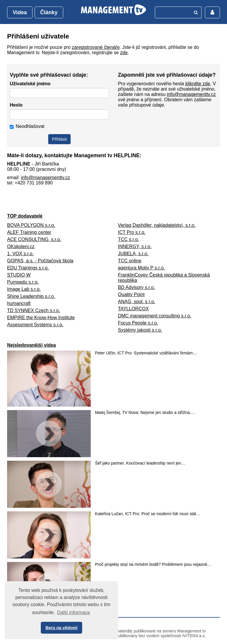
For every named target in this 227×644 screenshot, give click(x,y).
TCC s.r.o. (129, 239)
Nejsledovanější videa (31, 345)
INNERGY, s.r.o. (135, 246)
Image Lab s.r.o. (24, 289)
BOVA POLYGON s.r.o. (31, 225)
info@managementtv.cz (191, 94)
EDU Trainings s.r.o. (28, 268)
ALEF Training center (29, 232)
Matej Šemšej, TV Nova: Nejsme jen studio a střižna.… (145, 412)
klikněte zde (198, 84)
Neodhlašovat (27, 126)
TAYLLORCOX (133, 309)
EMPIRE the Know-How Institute (41, 318)
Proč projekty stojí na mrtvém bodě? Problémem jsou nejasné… (153, 564)
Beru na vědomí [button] (61, 628)
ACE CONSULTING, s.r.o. (34, 239)
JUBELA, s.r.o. (133, 254)
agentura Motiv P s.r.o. (141, 268)
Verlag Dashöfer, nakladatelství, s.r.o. (157, 225)
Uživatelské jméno (30, 84)
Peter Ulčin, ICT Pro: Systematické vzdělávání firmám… (146, 353)
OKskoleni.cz (21, 246)
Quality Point (131, 294)
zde (124, 53)
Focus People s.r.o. (138, 323)
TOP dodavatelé (25, 216)
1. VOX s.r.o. (20, 254)
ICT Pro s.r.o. (132, 232)
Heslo (16, 105)
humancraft (19, 303)
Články (49, 12)
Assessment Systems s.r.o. (35, 325)
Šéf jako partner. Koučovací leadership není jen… (140, 463)
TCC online (130, 261)
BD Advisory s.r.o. (136, 287)
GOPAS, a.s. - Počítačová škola (40, 261)
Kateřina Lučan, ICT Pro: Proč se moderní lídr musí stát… (148, 514)
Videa (20, 12)
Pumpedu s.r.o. (23, 282)
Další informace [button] (73, 612)
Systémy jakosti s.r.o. (140, 330)
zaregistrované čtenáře (96, 47)
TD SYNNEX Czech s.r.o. (34, 310)
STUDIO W (19, 275)
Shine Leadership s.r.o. (31, 296)
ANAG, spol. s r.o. (137, 302)
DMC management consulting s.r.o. (155, 316)
